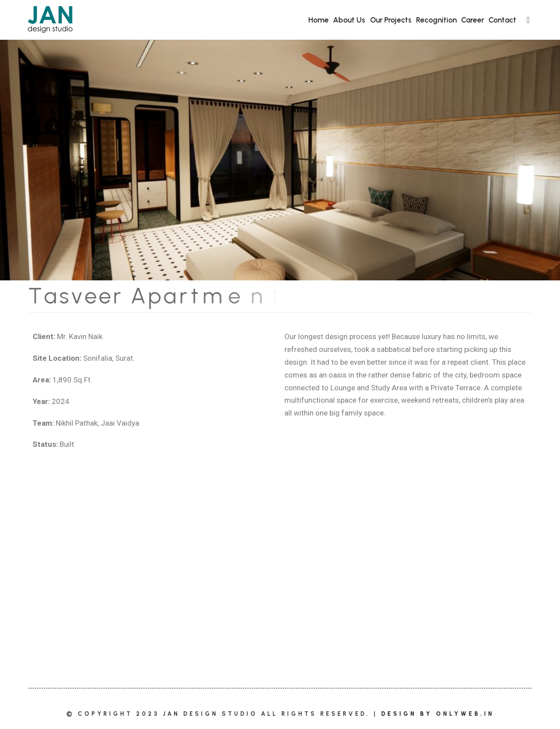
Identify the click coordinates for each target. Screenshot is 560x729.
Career (473, 20)
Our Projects (391, 20)
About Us (349, 20)
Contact (502, 20)
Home (318, 20)
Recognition (436, 20)
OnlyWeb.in (465, 714)
